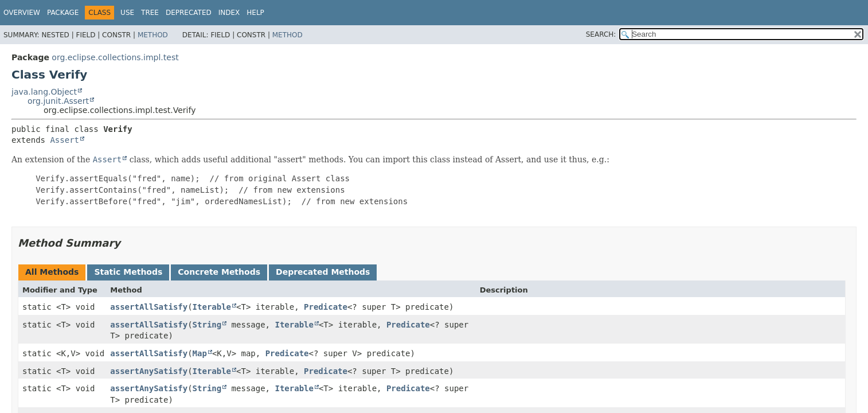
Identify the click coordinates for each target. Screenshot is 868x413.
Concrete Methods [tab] (219, 272)
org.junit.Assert (58, 101)
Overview (22, 13)
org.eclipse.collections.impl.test (115, 57)
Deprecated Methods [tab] (323, 272)
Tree (150, 13)
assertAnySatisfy (149, 371)
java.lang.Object (44, 92)
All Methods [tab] (52, 272)
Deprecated (189, 13)
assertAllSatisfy (149, 307)
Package (63, 13)
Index (229, 13)
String (207, 325)
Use (127, 13)
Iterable (212, 307)
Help (255, 13)
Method (153, 35)
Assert (64, 140)
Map (200, 353)
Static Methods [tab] (128, 272)
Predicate (326, 307)
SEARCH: (601, 34)
